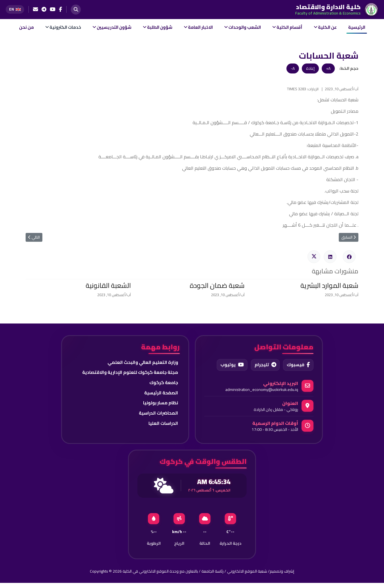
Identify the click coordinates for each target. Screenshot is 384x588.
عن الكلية (327, 27)
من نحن (26, 27)
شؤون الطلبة (160, 27)
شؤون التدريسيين (114, 27)
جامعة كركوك (163, 383)
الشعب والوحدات (245, 27)
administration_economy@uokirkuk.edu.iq (262, 390)
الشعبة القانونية (108, 285)
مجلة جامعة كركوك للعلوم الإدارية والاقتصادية (129, 373)
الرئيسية (357, 27)
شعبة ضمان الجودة (217, 285)
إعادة (310, 68)
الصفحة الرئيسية (161, 393)
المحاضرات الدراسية (158, 414)
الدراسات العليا (163, 424)
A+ (328, 68)
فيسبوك (298, 365)
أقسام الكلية (289, 27)
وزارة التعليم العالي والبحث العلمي (142, 362)
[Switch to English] (15, 9)
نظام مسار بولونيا (160, 403)
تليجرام (265, 365)
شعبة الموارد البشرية (329, 285)
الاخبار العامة (200, 27)
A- (293, 68)
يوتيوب (231, 365)
